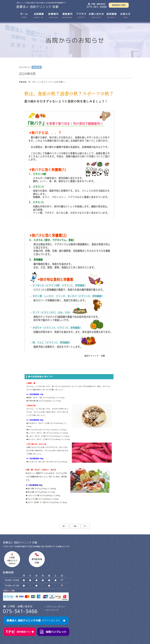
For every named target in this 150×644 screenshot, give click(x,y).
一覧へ (75, 526)
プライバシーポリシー (56, 607)
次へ (85, 526)
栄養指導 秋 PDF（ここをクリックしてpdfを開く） (43, 82)
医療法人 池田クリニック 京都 (37, 7)
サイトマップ (52, 610)
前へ (65, 526)
